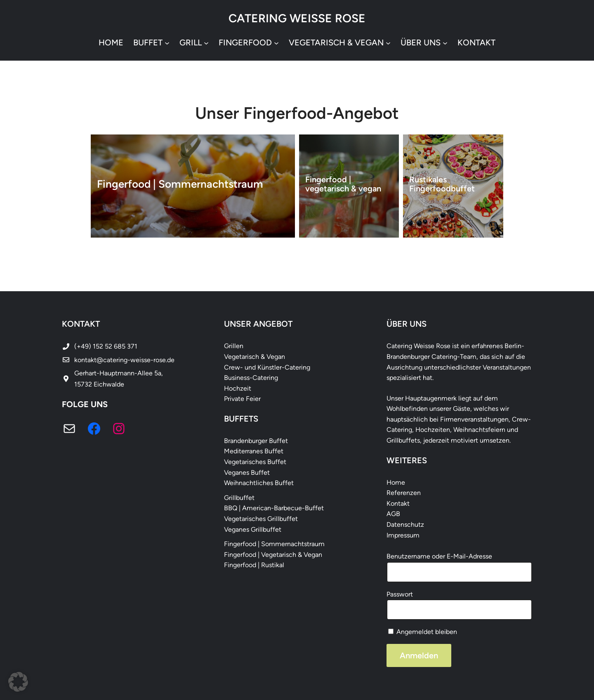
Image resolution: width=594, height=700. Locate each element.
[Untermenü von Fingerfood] (276, 42)
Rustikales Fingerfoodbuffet (442, 184)
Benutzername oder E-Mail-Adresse (439, 556)
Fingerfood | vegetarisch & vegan (343, 184)
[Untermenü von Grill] (206, 42)
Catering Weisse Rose (297, 18)
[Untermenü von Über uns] (445, 42)
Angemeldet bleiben (423, 632)
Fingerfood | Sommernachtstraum (180, 184)
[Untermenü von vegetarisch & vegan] (388, 42)
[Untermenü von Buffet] (167, 42)
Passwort (400, 594)
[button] (18, 682)
